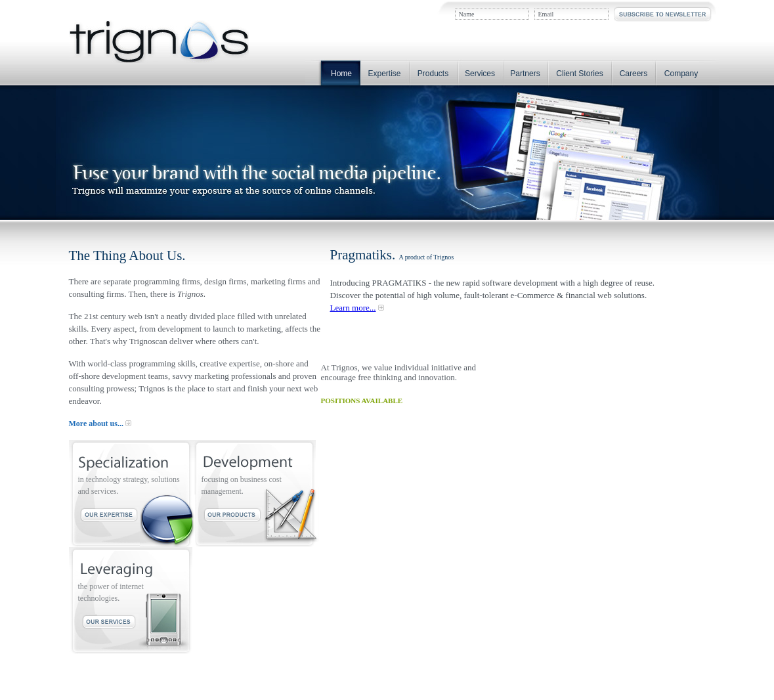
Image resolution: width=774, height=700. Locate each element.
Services (480, 74)
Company (681, 74)
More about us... (96, 424)
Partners (525, 74)
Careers (634, 74)
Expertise (384, 74)
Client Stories (579, 74)
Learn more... (353, 308)
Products (433, 74)
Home (341, 74)
